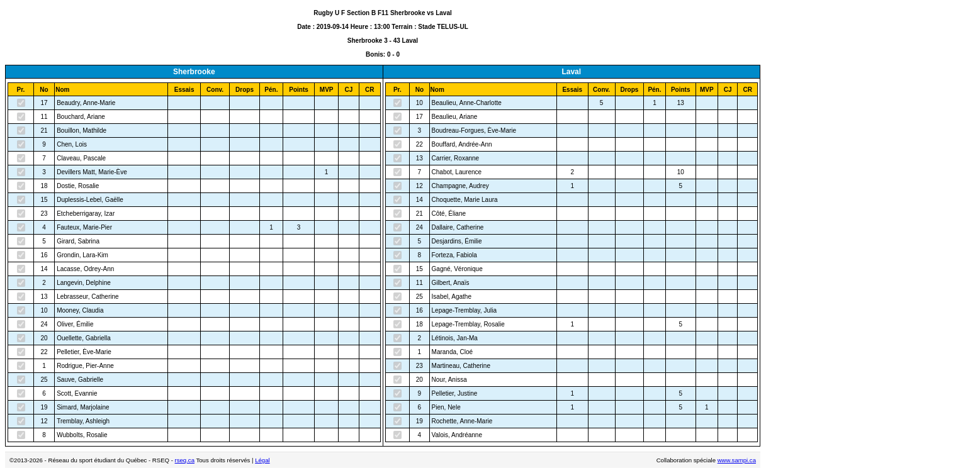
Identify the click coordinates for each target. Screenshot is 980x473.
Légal (262, 460)
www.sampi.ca (737, 460)
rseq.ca (185, 460)
